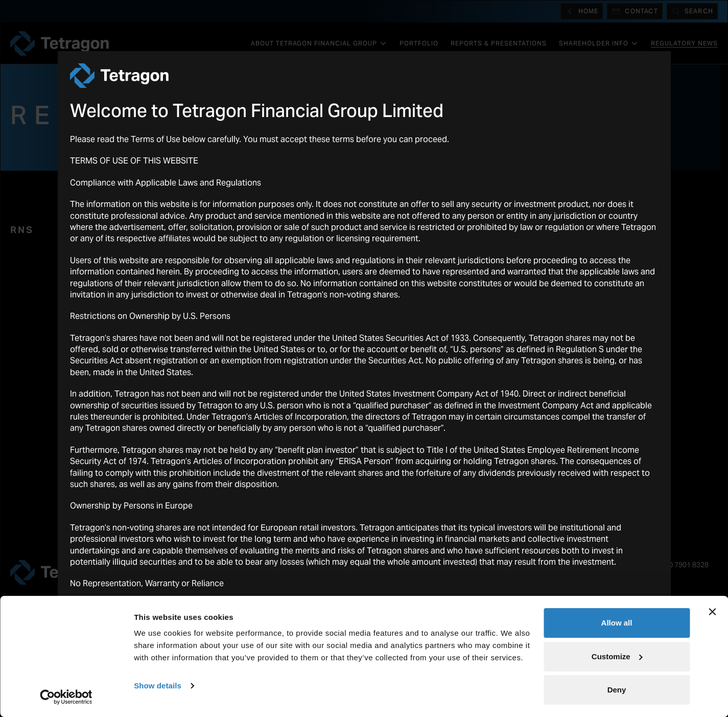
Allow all (617, 623)
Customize (617, 656)
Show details (158, 686)
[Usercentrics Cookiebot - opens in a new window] (66, 697)
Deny (617, 690)
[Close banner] (712, 612)
